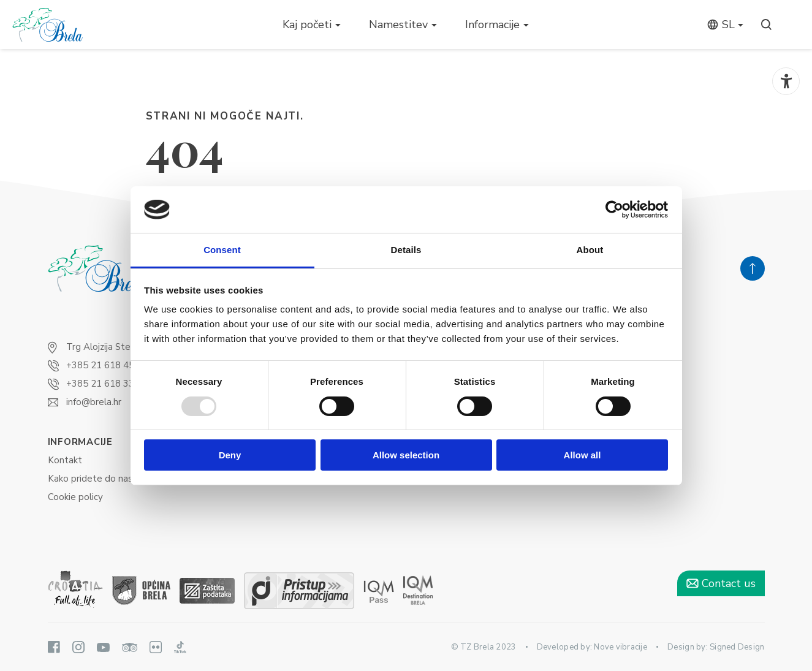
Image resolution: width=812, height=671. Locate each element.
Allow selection (406, 455)
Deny (230, 455)
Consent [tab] (222, 250)
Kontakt (65, 460)
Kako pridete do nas (90, 479)
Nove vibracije (620, 647)
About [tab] (590, 250)
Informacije (492, 25)
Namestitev (398, 25)
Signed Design (737, 647)
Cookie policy (75, 497)
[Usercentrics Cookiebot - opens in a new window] (614, 210)
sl (721, 25)
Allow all (582, 455)
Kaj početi (307, 25)
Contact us (721, 583)
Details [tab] (406, 250)
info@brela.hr (94, 402)
